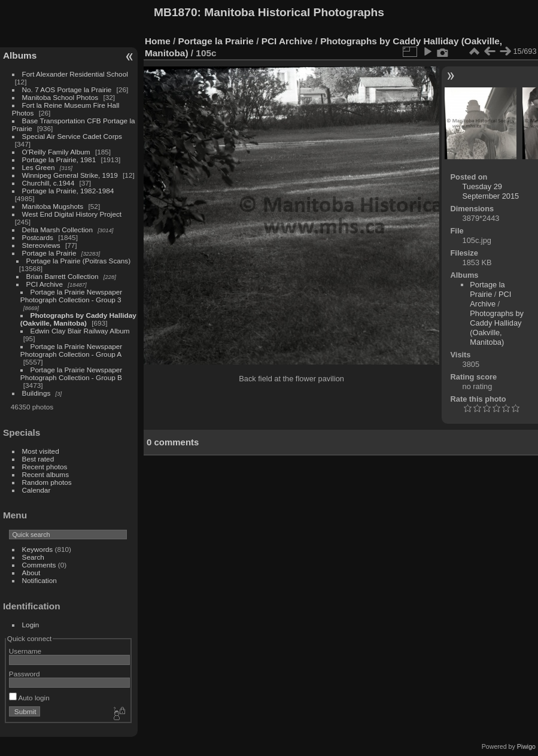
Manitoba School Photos (60, 97)
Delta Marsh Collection (57, 230)
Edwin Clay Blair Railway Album (80, 331)
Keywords (38, 549)
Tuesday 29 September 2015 (491, 191)
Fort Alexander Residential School (75, 74)
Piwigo (526, 746)
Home (158, 41)
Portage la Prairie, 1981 (59, 160)
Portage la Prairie (49, 253)
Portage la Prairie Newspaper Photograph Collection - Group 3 (71, 296)
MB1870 (176, 12)
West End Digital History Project (72, 214)
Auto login (29, 698)
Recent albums (45, 474)
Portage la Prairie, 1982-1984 (68, 191)
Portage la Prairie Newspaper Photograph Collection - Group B (71, 374)
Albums (20, 55)
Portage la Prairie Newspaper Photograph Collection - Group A (71, 350)
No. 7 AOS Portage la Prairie (67, 89)
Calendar (37, 490)
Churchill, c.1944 (48, 183)
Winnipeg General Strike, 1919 (70, 175)
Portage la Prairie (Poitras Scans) (79, 261)
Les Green (39, 167)
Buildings (37, 393)
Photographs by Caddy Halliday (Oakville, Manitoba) (78, 319)
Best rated (38, 459)
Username (25, 651)
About (31, 573)
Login (31, 625)
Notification (39, 580)
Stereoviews (41, 245)
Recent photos (45, 467)
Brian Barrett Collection (63, 276)
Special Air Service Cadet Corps (72, 136)
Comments (39, 565)
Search (33, 557)
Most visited (41, 451)
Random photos (47, 482)
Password (25, 674)
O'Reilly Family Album (56, 152)
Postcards (38, 237)
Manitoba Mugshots (53, 206)
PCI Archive (45, 284)
